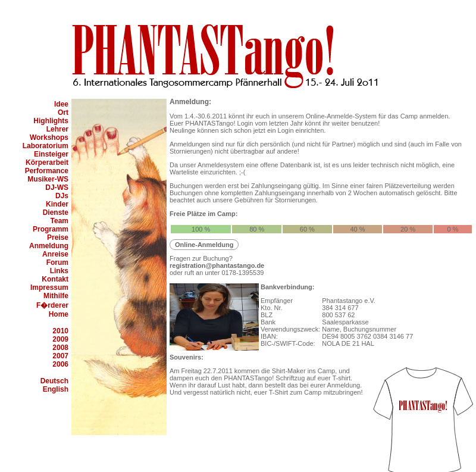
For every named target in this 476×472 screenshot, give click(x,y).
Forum (57, 262)
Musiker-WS (48, 179)
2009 (60, 339)
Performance (47, 171)
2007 (60, 356)
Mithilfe (56, 296)
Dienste (56, 212)
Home (59, 314)
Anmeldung (49, 246)
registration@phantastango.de (217, 265)
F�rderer (52, 305)
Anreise (55, 254)
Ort (63, 112)
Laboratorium (46, 146)
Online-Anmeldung (204, 245)
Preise (58, 237)
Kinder (57, 204)
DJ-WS (57, 187)
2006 (60, 364)
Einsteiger (51, 154)
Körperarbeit (47, 162)
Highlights (51, 121)
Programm (51, 229)
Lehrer (57, 129)
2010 (60, 331)
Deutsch (54, 381)
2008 (60, 348)
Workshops (49, 137)
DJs (62, 196)
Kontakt (55, 279)
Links (59, 271)
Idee (61, 104)
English (56, 389)
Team (59, 221)
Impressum (49, 287)
